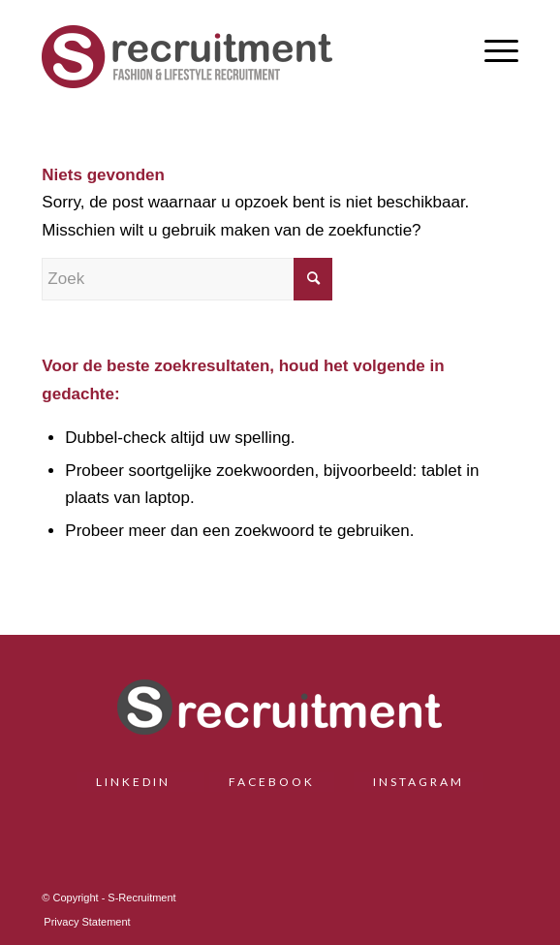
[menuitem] (492, 50)
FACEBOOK (272, 782)
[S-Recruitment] (232, 55)
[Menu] (492, 50)
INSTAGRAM (419, 782)
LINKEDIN (140, 782)
